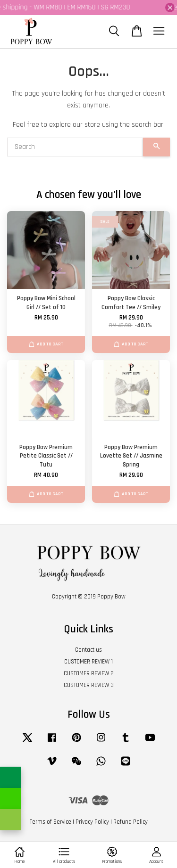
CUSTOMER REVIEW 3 (89, 685)
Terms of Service (51, 822)
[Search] (75, 147)
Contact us (88, 650)
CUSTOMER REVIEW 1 (88, 662)
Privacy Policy (92, 822)
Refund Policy (131, 822)
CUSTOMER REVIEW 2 (89, 673)
